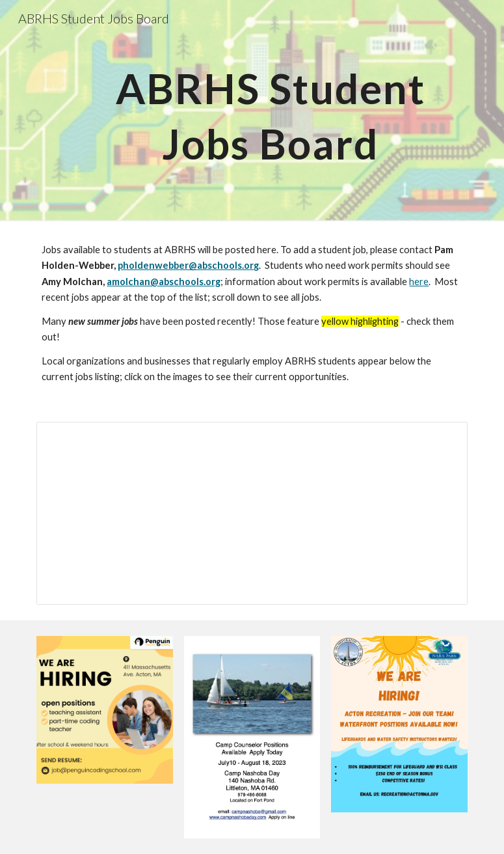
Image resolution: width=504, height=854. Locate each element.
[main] (271, 111)
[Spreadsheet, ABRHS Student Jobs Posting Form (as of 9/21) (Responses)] (252, 513)
